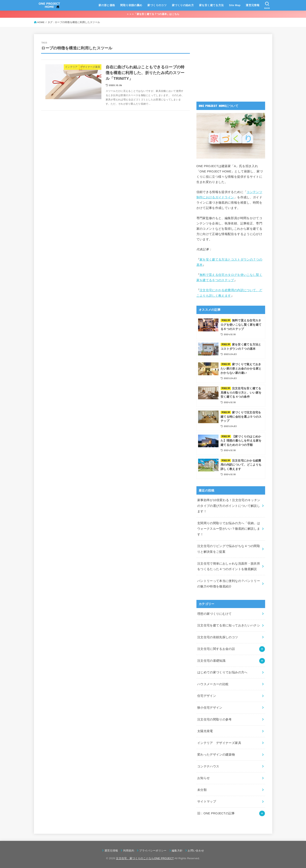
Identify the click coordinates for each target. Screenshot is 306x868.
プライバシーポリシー (153, 851)
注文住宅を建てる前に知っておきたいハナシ (229, 625)
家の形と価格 (107, 5)
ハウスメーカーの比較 (213, 684)
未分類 (202, 790)
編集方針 (177, 851)
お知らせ (203, 778)
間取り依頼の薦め (131, 5)
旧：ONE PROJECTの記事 (216, 813)
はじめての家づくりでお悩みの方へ (222, 672)
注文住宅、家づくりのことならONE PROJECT (145, 858)
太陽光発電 (205, 731)
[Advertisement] (227, 67)
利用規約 (129, 851)
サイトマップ (207, 801)
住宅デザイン (207, 696)
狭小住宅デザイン (210, 708)
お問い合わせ (196, 851)
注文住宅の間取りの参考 (215, 719)
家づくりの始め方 (183, 5)
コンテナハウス (208, 766)
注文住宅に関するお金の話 (216, 649)
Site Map (235, 5)
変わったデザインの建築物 (216, 755)
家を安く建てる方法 (211, 5)
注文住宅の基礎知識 (211, 661)
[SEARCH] (267, 5)
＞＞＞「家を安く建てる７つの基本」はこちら (153, 14)
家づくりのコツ (157, 5)
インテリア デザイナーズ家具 (219, 743)
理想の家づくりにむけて (215, 614)
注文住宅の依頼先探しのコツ (218, 637)
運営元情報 (253, 5)
